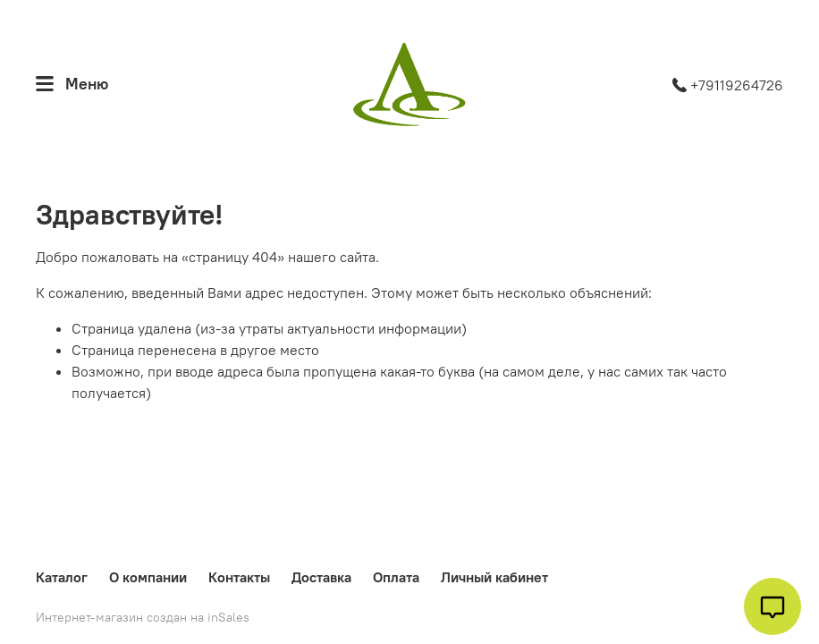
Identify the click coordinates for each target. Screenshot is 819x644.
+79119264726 (728, 85)
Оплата (396, 577)
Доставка (321, 577)
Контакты (239, 577)
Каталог (62, 577)
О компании (148, 577)
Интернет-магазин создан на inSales (143, 617)
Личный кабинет (494, 577)
